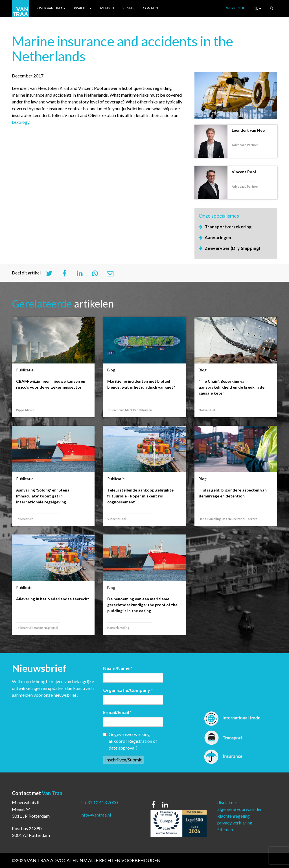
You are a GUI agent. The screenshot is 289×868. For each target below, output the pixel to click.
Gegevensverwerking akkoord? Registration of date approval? (130, 741)
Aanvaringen (218, 237)
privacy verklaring (235, 823)
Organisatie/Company (128, 690)
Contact (151, 8)
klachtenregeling (234, 816)
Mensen (107, 8)
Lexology (21, 122)
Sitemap (225, 829)
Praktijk (83, 8)
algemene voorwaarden (240, 809)
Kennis (128, 8)
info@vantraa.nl (96, 815)
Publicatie (25, 370)
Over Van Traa (51, 8)
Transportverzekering (228, 227)
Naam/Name (118, 668)
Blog (111, 370)
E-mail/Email (117, 712)
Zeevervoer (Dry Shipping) (232, 248)
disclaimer (227, 802)
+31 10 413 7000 (101, 802)
